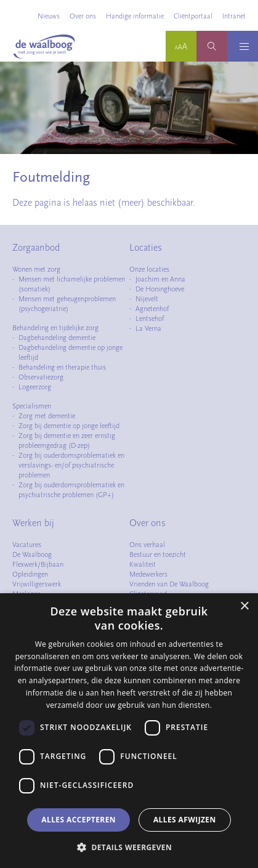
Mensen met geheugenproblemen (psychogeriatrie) (67, 304)
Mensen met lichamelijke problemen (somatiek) (72, 284)
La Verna (148, 328)
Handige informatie (135, 16)
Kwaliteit (143, 564)
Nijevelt (147, 299)
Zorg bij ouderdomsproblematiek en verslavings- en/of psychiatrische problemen (71, 465)
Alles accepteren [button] (79, 820)
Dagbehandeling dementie (57, 338)
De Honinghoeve (160, 289)
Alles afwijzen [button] (185, 820)
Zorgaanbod (36, 248)
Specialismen (32, 406)
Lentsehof (150, 318)
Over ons (83, 16)
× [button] (244, 606)
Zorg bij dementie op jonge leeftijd (69, 426)
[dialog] (129, 731)
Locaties (146, 248)
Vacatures (27, 545)
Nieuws (49, 16)
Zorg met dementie (47, 416)
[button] (129, 847)
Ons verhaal (147, 545)
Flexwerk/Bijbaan (38, 564)
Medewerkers (148, 574)
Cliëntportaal (193, 16)
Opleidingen (30, 574)
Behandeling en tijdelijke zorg (55, 328)
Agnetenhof (152, 309)
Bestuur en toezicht (158, 554)
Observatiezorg (41, 377)
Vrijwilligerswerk (37, 584)
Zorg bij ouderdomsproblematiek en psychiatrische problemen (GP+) (71, 490)
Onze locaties (149, 269)
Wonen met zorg (36, 269)
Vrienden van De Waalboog (169, 584)
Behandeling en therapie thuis (62, 367)
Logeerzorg (35, 387)
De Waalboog (32, 554)
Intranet (234, 16)
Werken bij (33, 523)
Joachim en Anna (160, 279)
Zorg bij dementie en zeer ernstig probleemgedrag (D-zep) (67, 440)
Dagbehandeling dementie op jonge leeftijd (71, 352)
